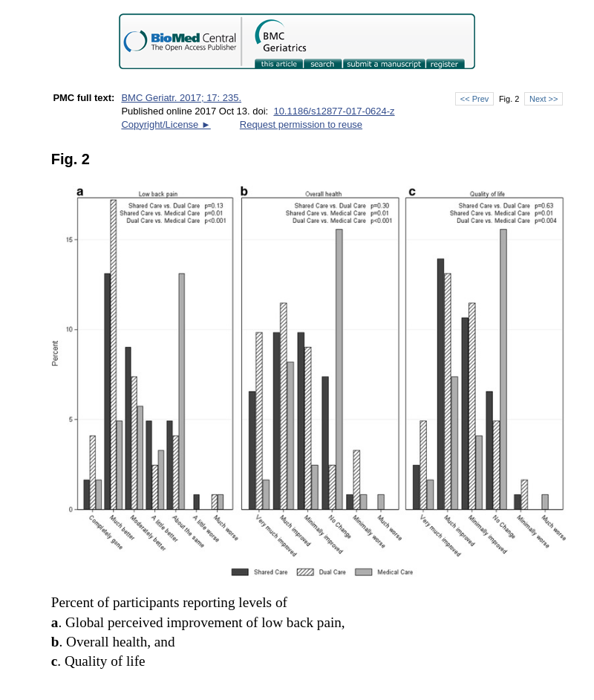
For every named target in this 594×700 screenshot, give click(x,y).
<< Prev (474, 99)
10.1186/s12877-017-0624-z (334, 111)
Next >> (544, 99)
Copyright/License (166, 124)
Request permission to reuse (301, 124)
